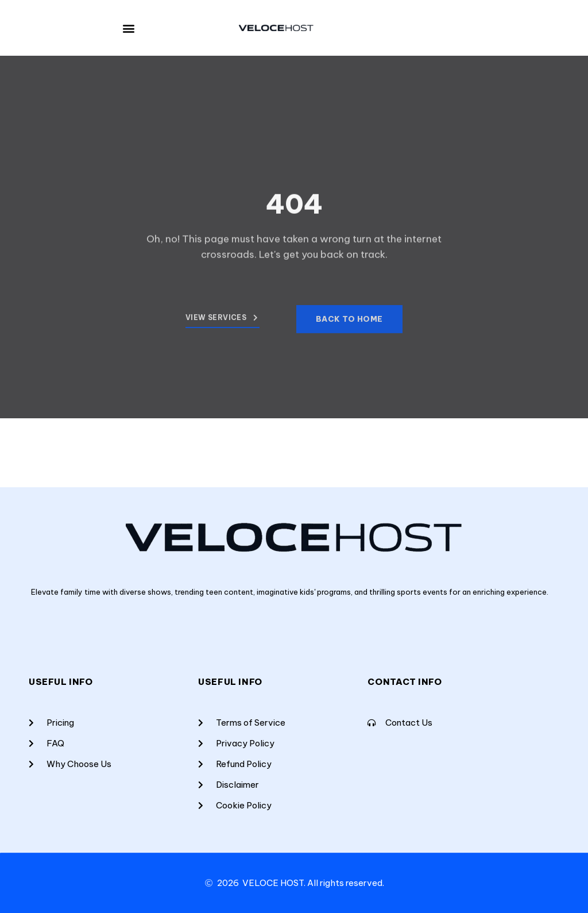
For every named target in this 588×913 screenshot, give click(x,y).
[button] (129, 28)
